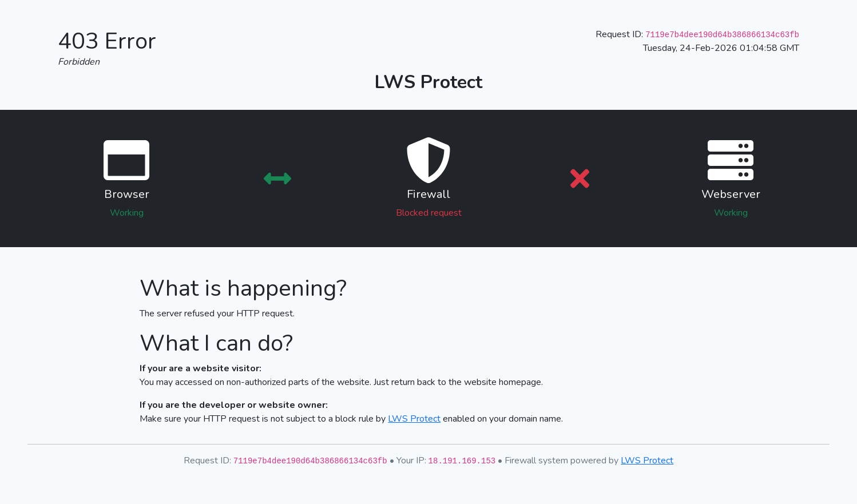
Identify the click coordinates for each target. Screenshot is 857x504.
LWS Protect (414, 419)
